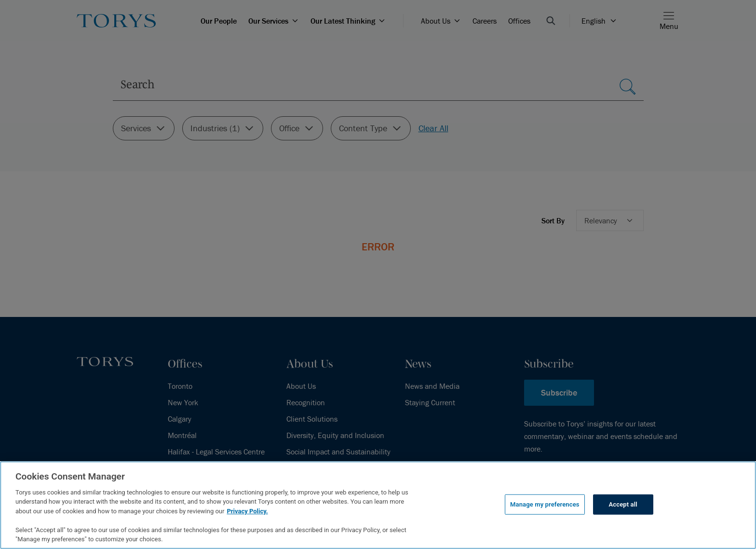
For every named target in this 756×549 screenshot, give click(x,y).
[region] (378, 505)
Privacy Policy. (247, 511)
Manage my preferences (545, 504)
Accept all (623, 504)
